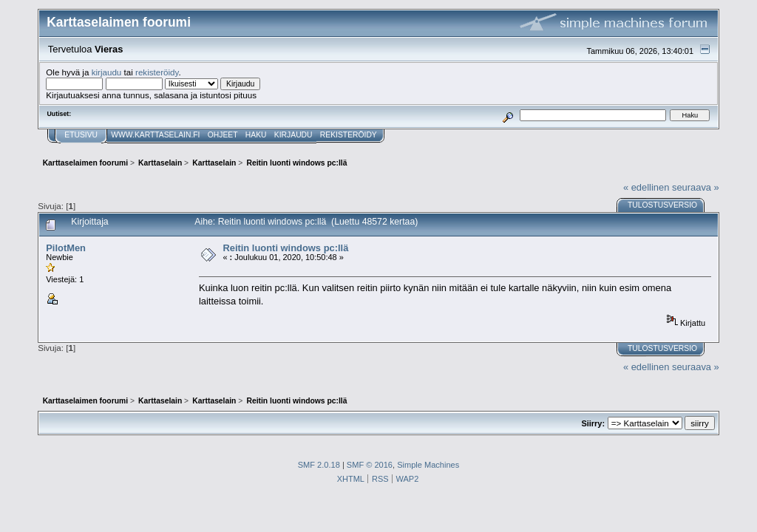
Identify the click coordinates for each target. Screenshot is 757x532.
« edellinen (646, 187)
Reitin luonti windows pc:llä (285, 248)
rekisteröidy (157, 72)
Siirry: (593, 423)
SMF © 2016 (370, 465)
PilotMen (66, 248)
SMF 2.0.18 (319, 465)
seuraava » (696, 187)
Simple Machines (428, 465)
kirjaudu (107, 72)
